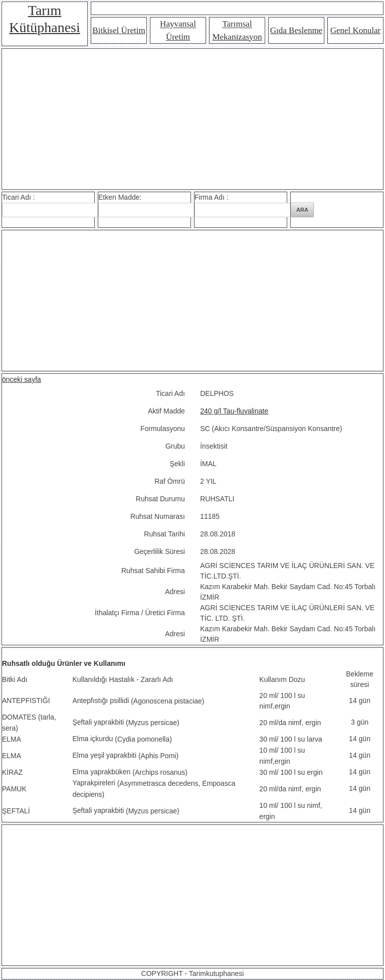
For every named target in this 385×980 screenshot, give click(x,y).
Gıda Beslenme (296, 30)
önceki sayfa (22, 379)
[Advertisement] (192, 119)
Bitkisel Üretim (119, 30)
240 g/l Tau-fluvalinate (234, 411)
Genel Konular (356, 30)
